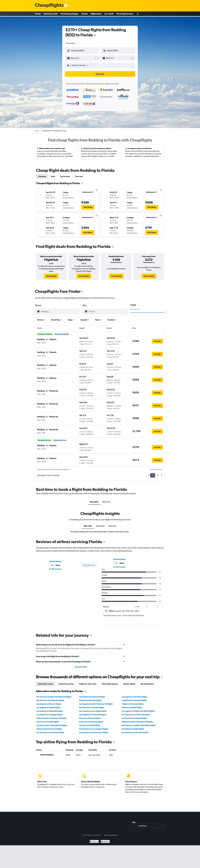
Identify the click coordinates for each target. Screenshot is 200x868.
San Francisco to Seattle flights (92, 707)
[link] (51, 276)
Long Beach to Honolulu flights (134, 700)
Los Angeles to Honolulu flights (134, 697)
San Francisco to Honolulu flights (135, 732)
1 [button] (153, 475)
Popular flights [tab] (129, 684)
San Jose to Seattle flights (90, 725)
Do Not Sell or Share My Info (92, 835)
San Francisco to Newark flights (92, 697)
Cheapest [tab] (42, 176)
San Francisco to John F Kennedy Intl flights (54, 697)
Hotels (85, 14)
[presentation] (95, 35)
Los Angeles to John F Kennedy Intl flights (96, 704)
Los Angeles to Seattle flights (48, 707)
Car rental (109, 14)
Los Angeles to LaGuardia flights (50, 711)
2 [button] (158, 475)
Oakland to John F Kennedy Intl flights (137, 722)
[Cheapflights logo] (49, 6)
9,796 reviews (55, 569)
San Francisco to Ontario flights (135, 718)
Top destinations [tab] (147, 684)
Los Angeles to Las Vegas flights (49, 715)
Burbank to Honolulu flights (90, 700)
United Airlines (55, 561)
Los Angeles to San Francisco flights (94, 732)
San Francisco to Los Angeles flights (94, 729)
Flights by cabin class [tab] (88, 684)
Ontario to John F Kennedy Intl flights (51, 718)
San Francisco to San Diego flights (50, 732)
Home (38, 14)
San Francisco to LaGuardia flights (50, 700)
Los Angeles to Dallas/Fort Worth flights (138, 711)
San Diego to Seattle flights (133, 729)
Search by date (51, 14)
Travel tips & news (125, 14)
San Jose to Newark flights (90, 718)
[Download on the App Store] (105, 842)
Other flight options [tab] (110, 684)
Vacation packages (70, 14)
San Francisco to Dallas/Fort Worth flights (139, 725)
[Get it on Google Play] (94, 842)
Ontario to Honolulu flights (133, 704)
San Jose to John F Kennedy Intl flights (52, 725)
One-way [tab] (79, 176)
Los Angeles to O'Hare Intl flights (93, 715)
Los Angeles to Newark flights (49, 704)
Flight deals (96, 14)
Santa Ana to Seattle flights (48, 722)
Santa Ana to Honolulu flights (91, 722)
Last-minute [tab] (65, 176)
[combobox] (72, 43)
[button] (81, 58)
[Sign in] (138, 14)
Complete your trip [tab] (66, 684)
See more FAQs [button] (81, 667)
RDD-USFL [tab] (88, 526)
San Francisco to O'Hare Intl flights (136, 715)
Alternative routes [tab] (46, 684)
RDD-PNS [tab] (106, 502)
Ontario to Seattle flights (132, 707)
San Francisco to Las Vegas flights (93, 711)
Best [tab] (53, 176)
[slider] (166, 312)
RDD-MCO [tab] (94, 502)
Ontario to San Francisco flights (49, 729)
